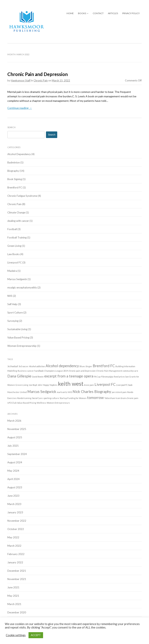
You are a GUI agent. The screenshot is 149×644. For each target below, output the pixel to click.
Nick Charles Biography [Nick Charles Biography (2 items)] (92, 391)
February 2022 (16, 554)
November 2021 (17, 579)
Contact (98, 13)
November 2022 (17, 521)
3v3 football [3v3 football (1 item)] (13, 366)
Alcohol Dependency (19, 154)
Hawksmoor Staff (21, 80)
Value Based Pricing (18, 338)
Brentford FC (15, 187)
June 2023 (13, 496)
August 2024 (15, 462)
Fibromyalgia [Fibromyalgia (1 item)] (107, 377)
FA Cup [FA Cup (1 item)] (97, 377)
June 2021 (13, 587)
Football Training (17, 237)
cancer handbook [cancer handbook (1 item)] (35, 371)
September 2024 (17, 454)
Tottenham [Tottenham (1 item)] (110, 398)
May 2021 (13, 596)
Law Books (13, 254)
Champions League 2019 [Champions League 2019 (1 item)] (56, 371)
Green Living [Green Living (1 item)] (22, 385)
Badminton (14, 162)
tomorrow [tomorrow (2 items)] (95, 398)
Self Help (12, 304)
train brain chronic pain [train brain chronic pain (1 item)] (127, 398)
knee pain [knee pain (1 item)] (89, 385)
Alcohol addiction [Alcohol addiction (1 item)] (37, 366)
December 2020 (17, 612)
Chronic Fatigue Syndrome (22, 196)
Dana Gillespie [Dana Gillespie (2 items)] (19, 376)
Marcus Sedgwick (17, 279)
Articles (113, 13)
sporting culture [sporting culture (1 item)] (51, 398)
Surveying (13, 321)
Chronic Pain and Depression (38, 74)
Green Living (14, 246)
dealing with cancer (18, 221)
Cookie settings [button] (16, 635)
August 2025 (15, 437)
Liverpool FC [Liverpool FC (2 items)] (105, 384)
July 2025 (13, 446)
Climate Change (16, 212)
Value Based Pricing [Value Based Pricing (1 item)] (27, 403)
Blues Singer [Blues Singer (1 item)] (86, 366)
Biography (13, 171)
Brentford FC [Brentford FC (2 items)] (104, 366)
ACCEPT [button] (36, 635)
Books (82, 13)
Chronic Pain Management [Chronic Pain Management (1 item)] (109, 371)
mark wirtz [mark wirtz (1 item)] (62, 392)
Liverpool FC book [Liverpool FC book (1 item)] (124, 385)
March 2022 (14, 546)
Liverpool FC (15, 262)
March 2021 (14, 604)
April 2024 (13, 479)
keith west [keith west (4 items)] (71, 384)
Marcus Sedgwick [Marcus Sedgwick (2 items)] (42, 391)
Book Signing (15, 179)
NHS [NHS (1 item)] (70, 392)
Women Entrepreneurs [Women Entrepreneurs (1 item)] (58, 403)
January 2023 (15, 512)
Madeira (12, 271)
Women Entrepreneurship (22, 346)
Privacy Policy (131, 13)
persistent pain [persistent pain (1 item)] (119, 392)
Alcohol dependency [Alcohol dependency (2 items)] (62, 366)
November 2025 (17, 429)
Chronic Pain (41, 80)
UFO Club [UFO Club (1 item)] (12, 403)
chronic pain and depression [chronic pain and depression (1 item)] (82, 371)
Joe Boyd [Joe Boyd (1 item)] (33, 385)
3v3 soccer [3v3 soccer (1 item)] (24, 366)
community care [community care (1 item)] (130, 371)
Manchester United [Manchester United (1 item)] (17, 392)
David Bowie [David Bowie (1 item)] (38, 377)
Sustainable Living (17, 329)
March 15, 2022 (61, 80)
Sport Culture (15, 313)
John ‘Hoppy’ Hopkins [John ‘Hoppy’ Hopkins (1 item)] (48, 385)
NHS (10, 296)
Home (70, 13)
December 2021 (17, 571)
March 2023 (14, 504)
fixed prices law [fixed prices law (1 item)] (121, 377)
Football (12, 229)
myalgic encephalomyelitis (22, 287)
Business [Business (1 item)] (22, 371)
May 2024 (13, 471)
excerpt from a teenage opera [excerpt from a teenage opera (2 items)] (69, 376)
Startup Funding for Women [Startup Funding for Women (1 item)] (73, 398)
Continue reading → (20, 108)
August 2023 (15, 487)
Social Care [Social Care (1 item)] (37, 398)
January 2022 (15, 562)
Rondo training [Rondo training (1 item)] (24, 398)
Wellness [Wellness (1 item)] (42, 403)
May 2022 (13, 537)
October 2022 (16, 529)
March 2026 (14, 421)
